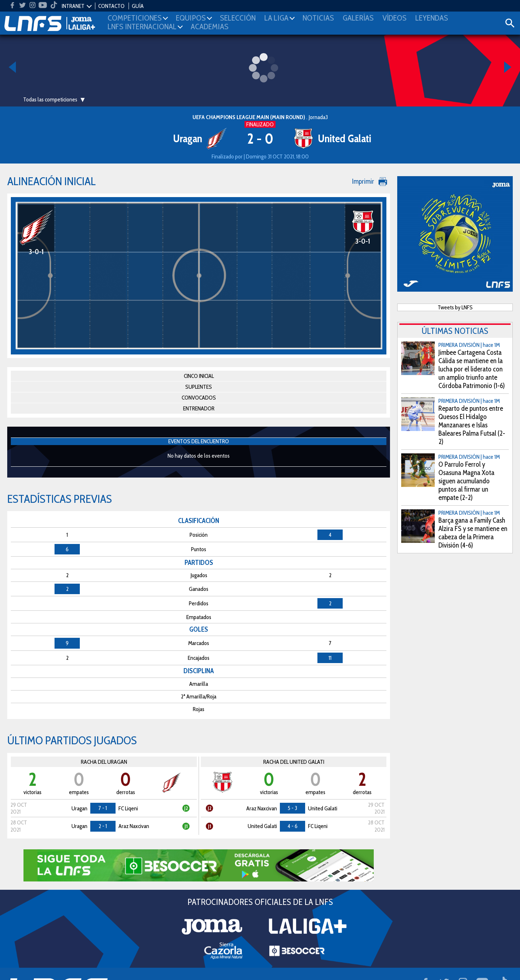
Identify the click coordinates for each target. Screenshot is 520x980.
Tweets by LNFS (455, 307)
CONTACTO (111, 6)
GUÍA (138, 6)
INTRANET (73, 6)
